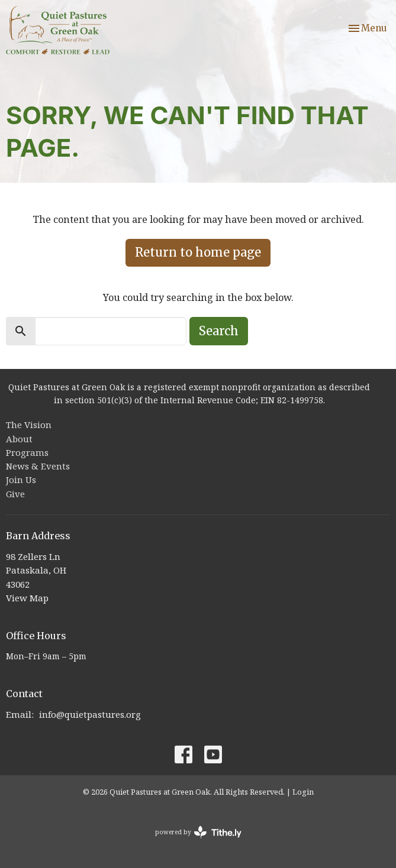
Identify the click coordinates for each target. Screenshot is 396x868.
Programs (27, 452)
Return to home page (198, 252)
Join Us (21, 480)
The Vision (29, 425)
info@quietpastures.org (90, 714)
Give (15, 494)
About (19, 439)
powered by (198, 832)
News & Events (38, 466)
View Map (27, 598)
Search (219, 331)
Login (303, 792)
